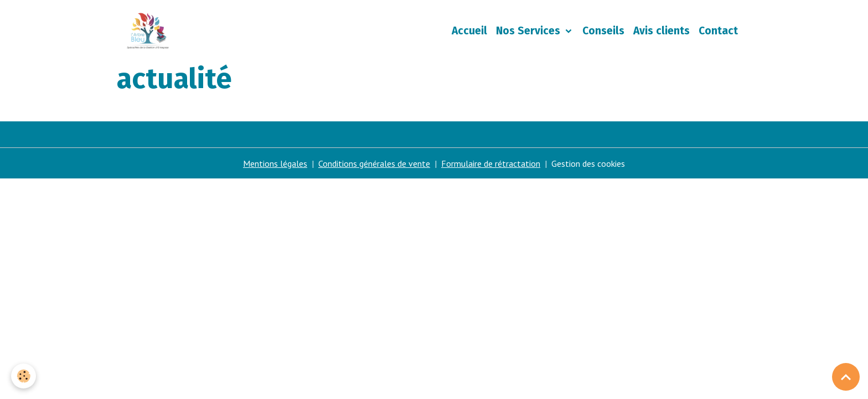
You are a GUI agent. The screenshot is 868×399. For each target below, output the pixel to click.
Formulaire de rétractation (491, 163)
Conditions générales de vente (374, 163)
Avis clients (662, 31)
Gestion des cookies (588, 163)
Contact (718, 31)
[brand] (150, 31)
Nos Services (529, 31)
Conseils (603, 31)
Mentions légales (275, 163)
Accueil (469, 31)
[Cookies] (24, 376)
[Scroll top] (846, 377)
